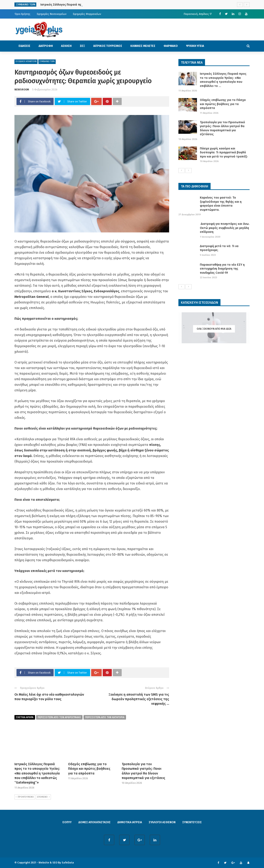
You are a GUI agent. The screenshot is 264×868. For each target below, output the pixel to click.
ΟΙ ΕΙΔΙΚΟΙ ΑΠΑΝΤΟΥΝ (26, 62)
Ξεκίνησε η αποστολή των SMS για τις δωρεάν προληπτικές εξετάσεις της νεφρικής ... (139, 699)
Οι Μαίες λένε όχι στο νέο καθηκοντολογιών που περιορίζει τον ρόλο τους (49, 697)
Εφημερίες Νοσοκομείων (52, 14)
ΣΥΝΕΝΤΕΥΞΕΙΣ (192, 822)
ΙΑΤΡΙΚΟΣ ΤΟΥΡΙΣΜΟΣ (108, 46)
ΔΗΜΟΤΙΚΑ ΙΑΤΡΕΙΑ (130, 822)
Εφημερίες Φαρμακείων (87, 14)
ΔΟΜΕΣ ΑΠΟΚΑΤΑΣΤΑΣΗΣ (94, 822)
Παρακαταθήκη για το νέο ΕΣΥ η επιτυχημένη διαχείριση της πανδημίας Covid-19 (222, 269)
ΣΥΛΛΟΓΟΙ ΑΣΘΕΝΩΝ (162, 822)
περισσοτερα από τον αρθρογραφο (59, 717)
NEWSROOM (22, 89)
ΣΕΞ (82, 46)
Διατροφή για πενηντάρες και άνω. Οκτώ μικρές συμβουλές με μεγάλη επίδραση (225, 228)
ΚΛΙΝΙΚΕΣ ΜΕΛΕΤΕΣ (143, 46)
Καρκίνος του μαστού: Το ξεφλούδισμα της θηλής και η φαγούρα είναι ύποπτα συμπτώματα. (221, 204)
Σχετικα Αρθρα (25, 717)
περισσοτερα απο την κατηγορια (105, 717)
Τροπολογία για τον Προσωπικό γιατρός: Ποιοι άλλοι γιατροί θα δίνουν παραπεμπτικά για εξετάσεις (222, 128)
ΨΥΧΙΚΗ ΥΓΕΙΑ (195, 46)
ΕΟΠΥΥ (67, 822)
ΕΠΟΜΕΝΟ (43, 797)
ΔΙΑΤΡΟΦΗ (46, 46)
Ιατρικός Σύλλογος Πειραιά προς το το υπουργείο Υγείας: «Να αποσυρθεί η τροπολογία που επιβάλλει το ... (223, 80)
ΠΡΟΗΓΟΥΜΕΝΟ (25, 797)
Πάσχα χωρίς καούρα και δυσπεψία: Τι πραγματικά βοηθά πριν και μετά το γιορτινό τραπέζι (224, 152)
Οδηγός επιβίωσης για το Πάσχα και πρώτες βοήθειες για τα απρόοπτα (89, 769)
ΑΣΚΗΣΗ (66, 46)
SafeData (68, 863)
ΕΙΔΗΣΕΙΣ (24, 46)
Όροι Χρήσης (22, 14)
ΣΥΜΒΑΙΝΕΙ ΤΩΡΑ (47, 62)
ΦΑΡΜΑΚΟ (171, 46)
